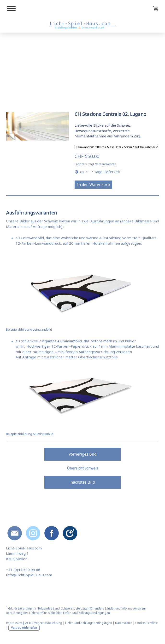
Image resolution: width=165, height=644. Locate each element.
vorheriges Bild (83, 454)
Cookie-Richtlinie (147, 623)
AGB (28, 623)
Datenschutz (124, 623)
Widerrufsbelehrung (48, 623)
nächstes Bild (83, 482)
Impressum (14, 623)
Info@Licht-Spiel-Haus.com (29, 575)
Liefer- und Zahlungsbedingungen (86, 613)
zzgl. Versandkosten (102, 164)
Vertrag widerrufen (24, 628)
